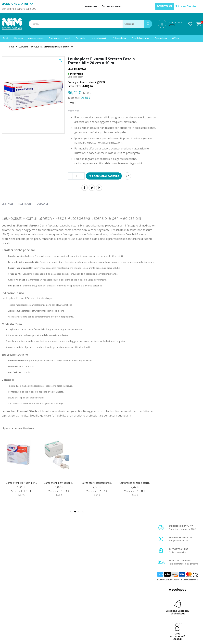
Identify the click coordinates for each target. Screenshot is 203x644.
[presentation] (10, 203)
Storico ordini (67, 611)
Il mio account (67, 607)
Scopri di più (178, 252)
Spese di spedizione (172, 607)
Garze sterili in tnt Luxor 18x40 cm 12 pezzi (59, 489)
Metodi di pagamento (173, 603)
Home (12, 47)
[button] (190, 24)
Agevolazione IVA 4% (172, 611)
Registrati (65, 603)
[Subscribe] (194, 565)
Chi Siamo (116, 599)
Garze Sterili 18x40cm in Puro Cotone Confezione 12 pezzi (21, 489)
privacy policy (170, 571)
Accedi (172, 25)
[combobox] (90, 24)
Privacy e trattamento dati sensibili (179, 615)
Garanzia (116, 607)
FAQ (113, 603)
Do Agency (155, 637)
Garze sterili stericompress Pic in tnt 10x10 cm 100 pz (97, 489)
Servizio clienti (68, 615)
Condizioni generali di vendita (177, 599)
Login (63, 599)
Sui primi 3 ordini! (186, 6)
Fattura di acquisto (120, 615)
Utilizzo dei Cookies (172, 619)
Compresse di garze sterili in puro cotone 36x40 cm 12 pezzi (135, 489)
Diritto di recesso (120, 611)
